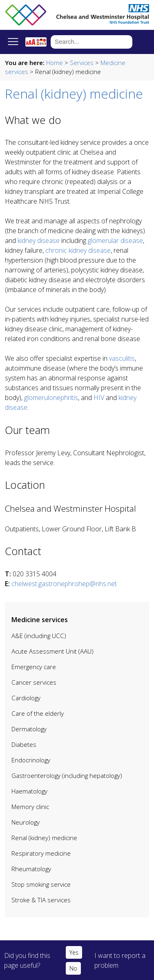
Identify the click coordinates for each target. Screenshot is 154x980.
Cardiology (26, 698)
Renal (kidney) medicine (44, 838)
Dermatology (29, 729)
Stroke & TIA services (41, 900)
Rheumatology (31, 869)
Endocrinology (31, 760)
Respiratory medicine (41, 853)
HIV (99, 398)
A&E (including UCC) (39, 636)
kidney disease (39, 241)
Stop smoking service (41, 884)
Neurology (26, 822)
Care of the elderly (38, 713)
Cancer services (34, 682)
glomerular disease (115, 241)
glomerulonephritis (51, 398)
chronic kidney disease (78, 250)
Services (82, 63)
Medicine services (40, 620)
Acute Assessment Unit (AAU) (52, 651)
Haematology (29, 791)
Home (55, 63)
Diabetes (24, 744)
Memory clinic (30, 807)
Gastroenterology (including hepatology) (67, 775)
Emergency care (34, 667)
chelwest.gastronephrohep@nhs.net (64, 584)
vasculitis (122, 358)
